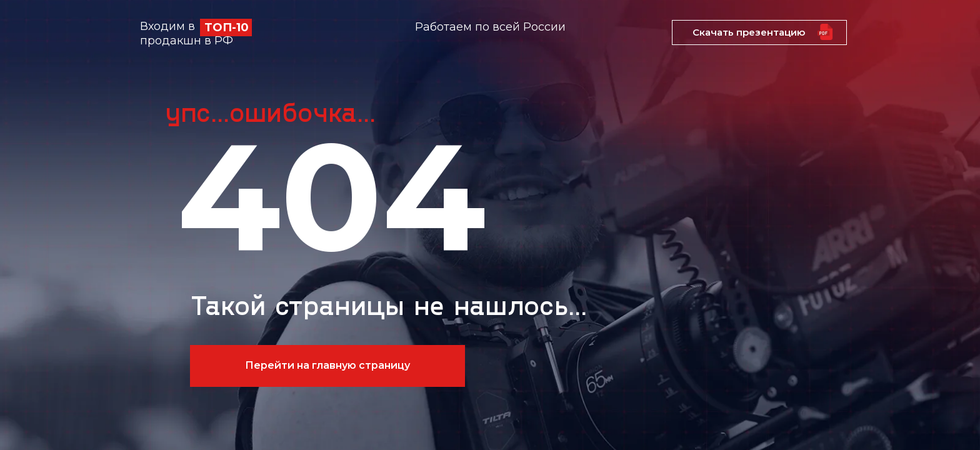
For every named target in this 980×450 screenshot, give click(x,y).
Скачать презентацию (749, 32)
